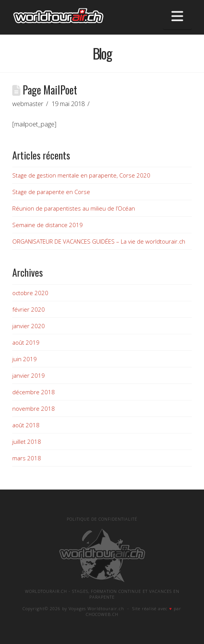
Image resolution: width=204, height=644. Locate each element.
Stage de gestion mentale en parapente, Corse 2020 (81, 175)
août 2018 (26, 425)
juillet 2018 (27, 442)
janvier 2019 (29, 375)
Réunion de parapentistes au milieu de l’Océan (74, 208)
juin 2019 (25, 359)
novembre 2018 (34, 408)
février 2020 (29, 309)
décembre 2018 (34, 392)
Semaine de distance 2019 (48, 225)
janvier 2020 (29, 326)
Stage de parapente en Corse (51, 192)
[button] (177, 16)
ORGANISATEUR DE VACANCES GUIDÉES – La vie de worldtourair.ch (99, 241)
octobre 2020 (30, 293)
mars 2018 (27, 458)
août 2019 (26, 342)
